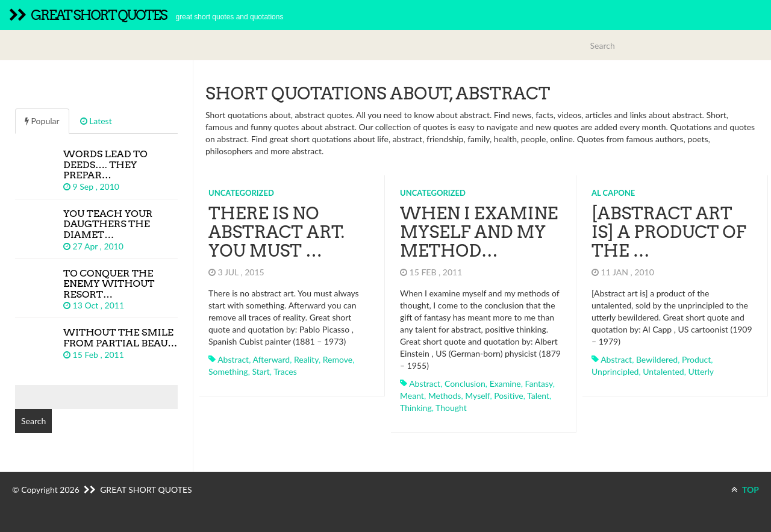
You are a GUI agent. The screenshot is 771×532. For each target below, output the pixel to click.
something (228, 371)
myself (477, 396)
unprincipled (615, 371)
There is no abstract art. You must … (276, 232)
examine (505, 383)
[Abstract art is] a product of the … (669, 232)
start (261, 371)
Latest (96, 121)
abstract (233, 359)
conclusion (465, 383)
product (696, 359)
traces (285, 371)
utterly (701, 371)
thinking (416, 408)
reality (306, 359)
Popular (42, 121)
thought (451, 408)
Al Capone (613, 193)
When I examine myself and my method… (479, 232)
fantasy (539, 383)
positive (508, 396)
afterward (271, 359)
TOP (745, 490)
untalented (663, 371)
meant (412, 396)
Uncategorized (241, 193)
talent (538, 396)
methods (445, 396)
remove (338, 359)
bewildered (657, 359)
